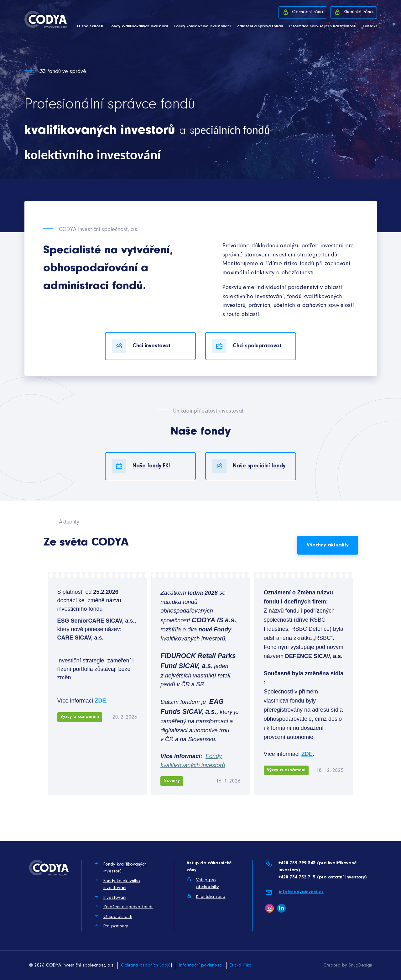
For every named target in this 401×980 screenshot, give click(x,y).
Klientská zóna (354, 12)
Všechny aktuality (328, 545)
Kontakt (370, 26)
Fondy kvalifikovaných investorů (139, 26)
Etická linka (241, 965)
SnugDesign (360, 965)
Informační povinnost (200, 965)
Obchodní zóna (303, 12)
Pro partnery (111, 926)
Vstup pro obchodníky (203, 883)
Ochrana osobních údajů (146, 965)
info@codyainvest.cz (294, 892)
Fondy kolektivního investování (202, 26)
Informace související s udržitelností (323, 26)
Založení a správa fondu (260, 26)
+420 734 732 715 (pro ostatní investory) (323, 877)
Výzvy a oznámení (80, 717)
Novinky (172, 781)
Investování (110, 897)
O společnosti (90, 26)
